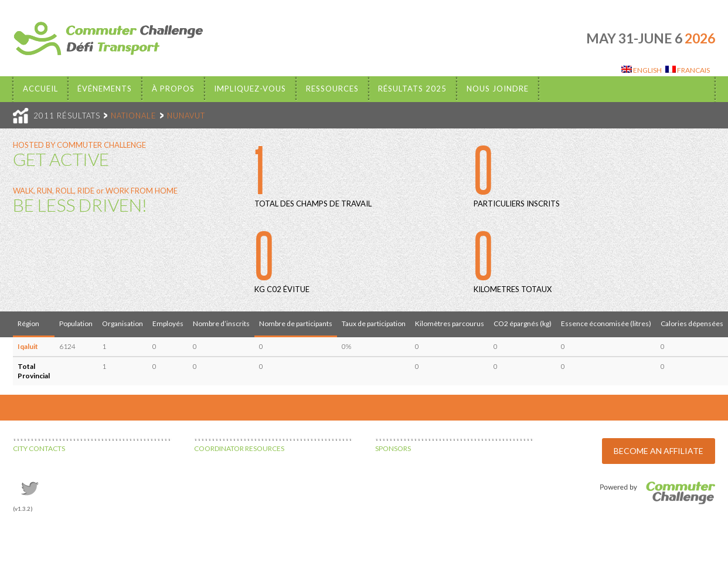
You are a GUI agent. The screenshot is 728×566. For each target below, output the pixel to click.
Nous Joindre (498, 89)
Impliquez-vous (250, 89)
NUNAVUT (186, 116)
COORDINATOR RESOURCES (239, 448)
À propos (173, 89)
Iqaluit (28, 346)
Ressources (332, 89)
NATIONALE (134, 116)
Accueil (40, 89)
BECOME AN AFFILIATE (659, 451)
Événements (105, 89)
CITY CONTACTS (39, 448)
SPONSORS (393, 448)
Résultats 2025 (412, 89)
